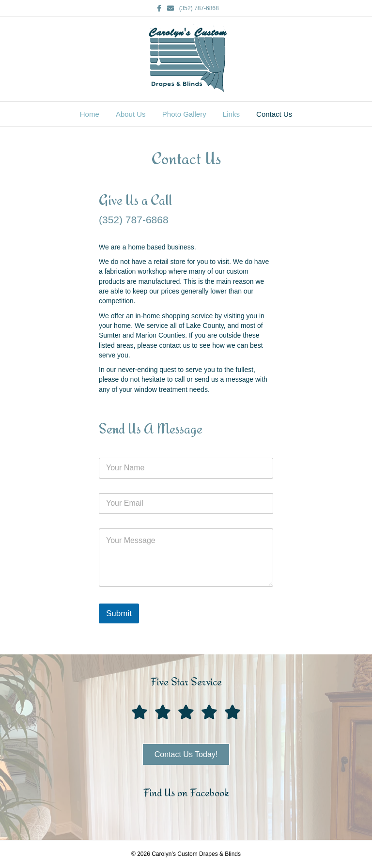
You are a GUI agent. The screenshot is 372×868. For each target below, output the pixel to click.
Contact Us (274, 114)
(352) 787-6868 (199, 8)
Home (90, 114)
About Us (131, 114)
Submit (119, 613)
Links (231, 114)
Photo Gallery (184, 114)
